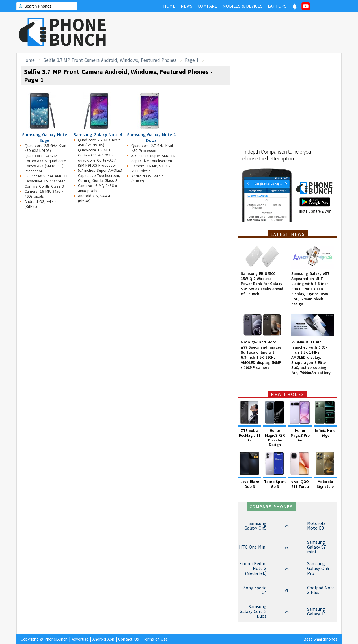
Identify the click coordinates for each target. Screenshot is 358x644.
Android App (103, 639)
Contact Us (129, 639)
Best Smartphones (320, 639)
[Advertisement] (239, 32)
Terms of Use (155, 639)
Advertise (80, 639)
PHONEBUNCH (78, 32)
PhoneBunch (56, 639)
